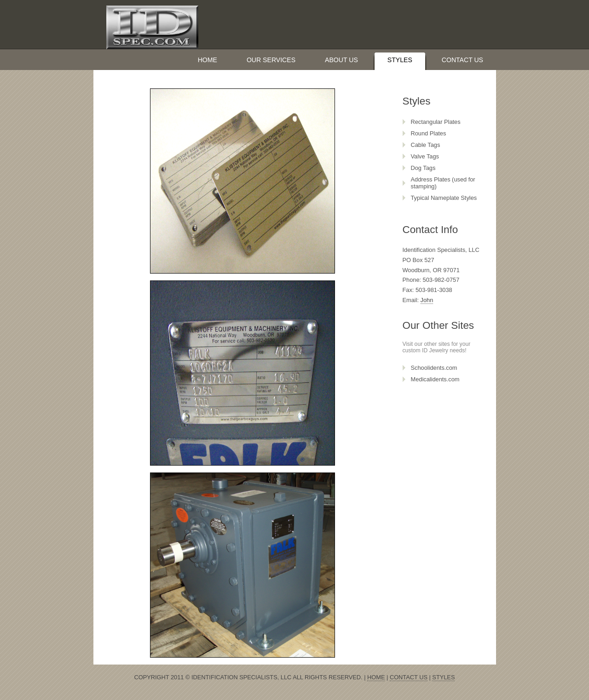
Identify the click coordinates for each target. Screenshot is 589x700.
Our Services (271, 60)
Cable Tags (426, 145)
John (427, 300)
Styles (400, 60)
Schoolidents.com (434, 368)
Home (208, 60)
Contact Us (462, 60)
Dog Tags (423, 168)
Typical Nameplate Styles (444, 198)
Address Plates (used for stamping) (443, 183)
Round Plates (429, 133)
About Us (341, 60)
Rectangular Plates (436, 122)
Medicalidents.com (435, 379)
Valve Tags (425, 156)
